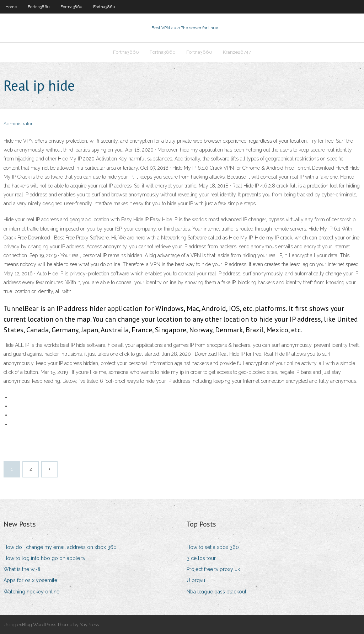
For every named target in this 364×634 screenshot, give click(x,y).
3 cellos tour (201, 558)
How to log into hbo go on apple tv (44, 558)
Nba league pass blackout (216, 592)
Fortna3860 (39, 7)
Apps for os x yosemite (30, 580)
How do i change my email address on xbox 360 (60, 547)
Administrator (18, 124)
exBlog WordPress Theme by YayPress (58, 625)
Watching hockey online (31, 592)
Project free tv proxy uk (213, 569)
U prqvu (196, 580)
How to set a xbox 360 (213, 547)
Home (11, 7)
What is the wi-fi (22, 569)
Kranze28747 (237, 52)
